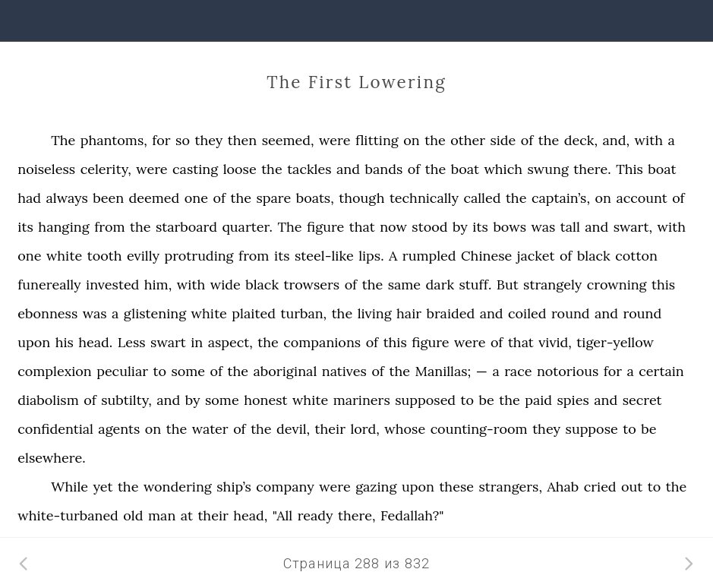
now (393, 227)
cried (600, 487)
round (571, 313)
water (210, 429)
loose (240, 169)
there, (356, 515)
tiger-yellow (615, 342)
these (456, 487)
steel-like (324, 256)
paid (538, 400)
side (503, 140)
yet (103, 487)
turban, (303, 313)
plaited (254, 313)
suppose (592, 429)
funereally (49, 285)
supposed (425, 400)
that (362, 227)
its (25, 227)
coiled (527, 313)
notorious (568, 371)
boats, (315, 198)
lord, (364, 429)
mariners (362, 400)
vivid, (555, 342)
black (594, 256)
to (159, 371)
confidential (55, 429)
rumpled (429, 256)
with (649, 140)
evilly (143, 256)
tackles (309, 169)
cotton (636, 256)
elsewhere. (51, 458)
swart (168, 342)
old (133, 515)
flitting (377, 140)
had (29, 198)
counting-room (479, 429)
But (508, 285)
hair (409, 313)
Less (132, 342)
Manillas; (443, 371)
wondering (178, 487)
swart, (633, 227)
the (435, 140)
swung (547, 169)
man (162, 515)
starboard (186, 227)
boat (465, 169)
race (518, 371)
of (527, 140)
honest (265, 400)
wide (226, 285)
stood (429, 227)
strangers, (510, 487)
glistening (155, 313)
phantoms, (114, 140)
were (334, 140)
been (108, 198)
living (375, 313)
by (460, 227)
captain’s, (561, 198)
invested (112, 285)
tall (570, 227)
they (208, 140)
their (330, 429)
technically (424, 198)
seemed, (288, 140)
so (183, 140)
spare (273, 198)
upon (34, 342)
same (404, 285)
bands (384, 169)
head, (250, 515)
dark (440, 285)
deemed (155, 198)
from (109, 227)
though (361, 198)
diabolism (48, 400)
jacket (536, 256)
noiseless (46, 169)
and (348, 169)
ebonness (47, 313)
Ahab (563, 487)
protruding (199, 256)
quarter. (248, 227)
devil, (293, 429)
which (503, 169)
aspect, (230, 342)
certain (661, 371)
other (468, 140)
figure (325, 227)
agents (119, 429)
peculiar (122, 371)
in (197, 342)
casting (195, 169)
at (187, 515)
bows (510, 227)
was (543, 227)
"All (282, 515)
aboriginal (286, 371)
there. (592, 169)
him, (158, 285)
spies (573, 400)
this (663, 285)
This (629, 169)
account (641, 198)
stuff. (476, 285)
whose (405, 429)
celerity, (106, 169)
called (482, 198)
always (67, 198)
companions (322, 342)
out (632, 487)
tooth (105, 256)
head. (95, 342)
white (64, 256)
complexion (54, 371)
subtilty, (126, 400)
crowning (617, 285)
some (188, 371)
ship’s (234, 487)
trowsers (312, 285)
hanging (63, 227)
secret (642, 400)
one (196, 198)
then (242, 140)
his (65, 342)
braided (450, 313)
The (63, 140)
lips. (371, 256)
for (161, 140)
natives (344, 371)
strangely (552, 285)
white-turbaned (68, 515)
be (487, 400)
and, (617, 140)
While (69, 487)
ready (315, 515)
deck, (581, 140)
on (411, 140)
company (285, 487)
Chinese (486, 256)
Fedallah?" (412, 515)
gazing (376, 487)
